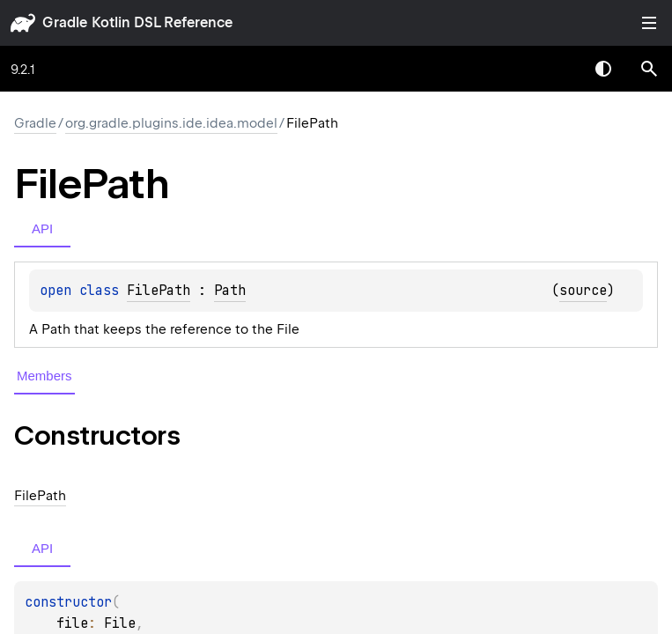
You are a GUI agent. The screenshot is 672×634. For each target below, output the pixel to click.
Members (44, 376)
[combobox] (558, 69)
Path (230, 291)
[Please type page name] (649, 69)
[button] (649, 69)
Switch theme (603, 69)
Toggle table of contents (649, 23)
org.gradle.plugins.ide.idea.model (171, 123)
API (42, 229)
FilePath (159, 291)
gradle (65, 22)
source (583, 291)
